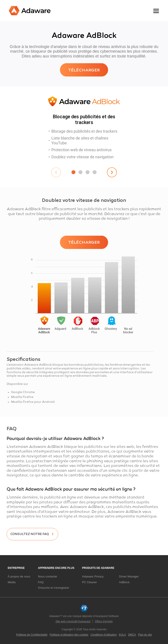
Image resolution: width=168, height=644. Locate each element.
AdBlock (124, 582)
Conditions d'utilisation (104, 635)
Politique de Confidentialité (32, 635)
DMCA (132, 635)
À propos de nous (19, 576)
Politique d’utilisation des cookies (69, 635)
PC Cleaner (89, 582)
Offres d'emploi (104, 621)
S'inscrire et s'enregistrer (54, 588)
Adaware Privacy (93, 576)
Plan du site (145, 635)
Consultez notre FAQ (30, 534)
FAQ (41, 582)
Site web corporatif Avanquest (73, 621)
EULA (122, 635)
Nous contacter (48, 576)
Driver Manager (129, 576)
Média (12, 582)
